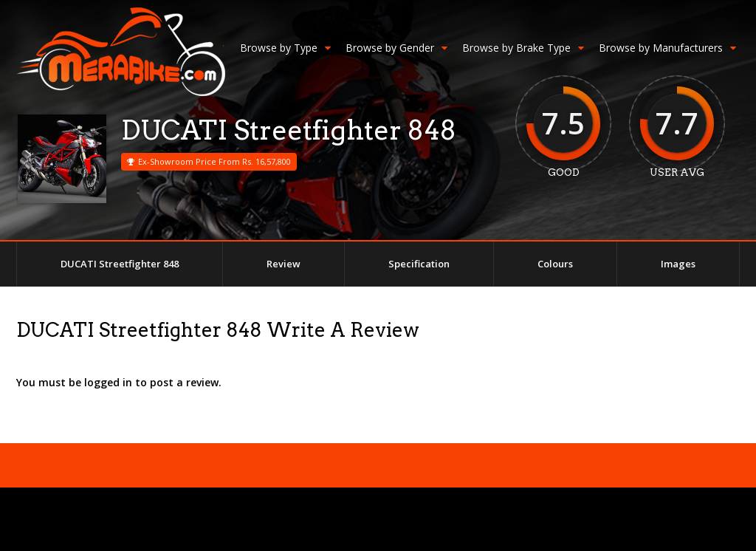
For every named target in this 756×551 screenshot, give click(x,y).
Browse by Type (285, 48)
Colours (555, 264)
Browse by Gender (396, 48)
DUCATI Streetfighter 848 (120, 264)
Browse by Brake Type (523, 48)
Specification (419, 264)
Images (678, 264)
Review (283, 264)
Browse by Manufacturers (667, 48)
